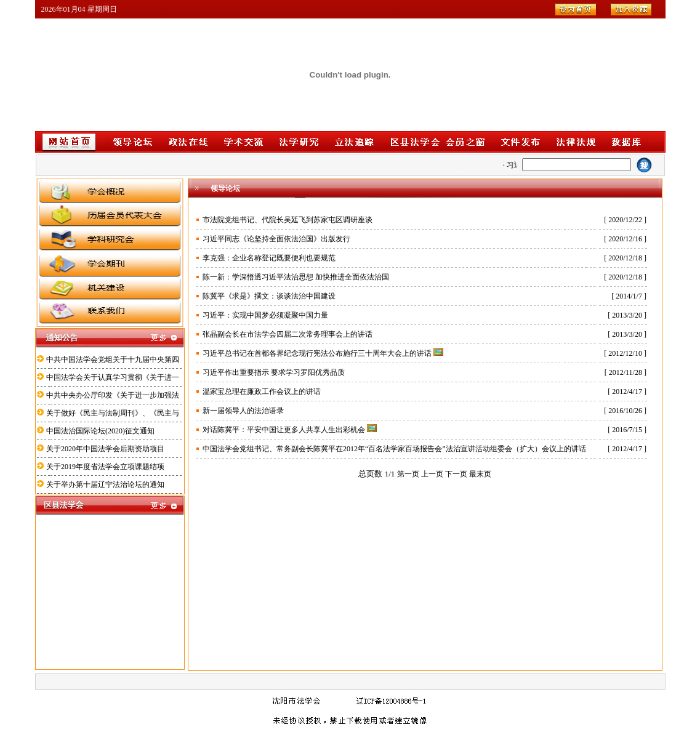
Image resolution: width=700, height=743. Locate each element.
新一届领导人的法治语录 (243, 411)
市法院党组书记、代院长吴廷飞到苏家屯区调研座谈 (288, 220)
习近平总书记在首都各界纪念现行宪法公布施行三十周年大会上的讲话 (317, 353)
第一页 (408, 474)
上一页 (432, 474)
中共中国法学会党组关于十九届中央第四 (113, 359)
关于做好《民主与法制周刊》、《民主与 (113, 413)
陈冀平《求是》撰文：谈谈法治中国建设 (269, 296)
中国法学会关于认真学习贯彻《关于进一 (113, 377)
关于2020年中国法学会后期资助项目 (105, 449)
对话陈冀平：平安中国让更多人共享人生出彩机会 (284, 430)
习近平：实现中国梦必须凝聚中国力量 (265, 315)
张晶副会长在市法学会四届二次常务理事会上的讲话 (288, 334)
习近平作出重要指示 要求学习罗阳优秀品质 (274, 372)
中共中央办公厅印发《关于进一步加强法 (113, 395)
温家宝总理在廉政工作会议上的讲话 (262, 392)
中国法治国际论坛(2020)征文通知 (100, 431)
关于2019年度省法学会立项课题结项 (105, 467)
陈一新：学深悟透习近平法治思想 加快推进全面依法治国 (296, 277)
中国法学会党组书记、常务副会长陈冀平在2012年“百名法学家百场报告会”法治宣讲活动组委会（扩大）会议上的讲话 (394, 449)
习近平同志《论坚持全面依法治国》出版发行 (276, 239)
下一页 (456, 474)
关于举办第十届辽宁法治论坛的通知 (105, 484)
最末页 (480, 474)
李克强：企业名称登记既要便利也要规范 (269, 258)
